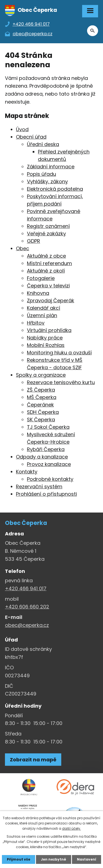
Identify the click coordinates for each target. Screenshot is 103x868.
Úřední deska (43, 144)
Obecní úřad (31, 137)
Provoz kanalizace (49, 464)
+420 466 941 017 (26, 588)
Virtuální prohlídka (49, 330)
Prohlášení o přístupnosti (46, 494)
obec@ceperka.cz (27, 625)
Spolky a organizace (41, 375)
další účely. (72, 828)
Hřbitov (36, 323)
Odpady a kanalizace (42, 457)
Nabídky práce (45, 338)
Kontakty (27, 472)
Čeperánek (40, 405)
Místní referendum (49, 263)
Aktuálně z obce (46, 256)
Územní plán (42, 315)
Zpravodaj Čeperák (51, 300)
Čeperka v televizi (48, 286)
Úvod (22, 129)
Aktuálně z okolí (46, 271)
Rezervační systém (39, 486)
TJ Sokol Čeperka (48, 427)
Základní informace (51, 167)
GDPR (34, 241)
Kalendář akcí (44, 308)
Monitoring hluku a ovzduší (59, 353)
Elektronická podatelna (55, 189)
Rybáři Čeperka (46, 449)
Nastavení (87, 859)
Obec (23, 248)
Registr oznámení (48, 226)
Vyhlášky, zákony (47, 181)
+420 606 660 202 (27, 607)
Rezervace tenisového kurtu (61, 382)
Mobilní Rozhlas (46, 345)
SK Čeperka (41, 420)
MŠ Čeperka (42, 397)
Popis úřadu (41, 174)
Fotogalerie (41, 278)
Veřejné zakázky (46, 234)
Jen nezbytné (54, 859)
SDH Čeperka (43, 412)
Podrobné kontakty (50, 479)
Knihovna (38, 293)
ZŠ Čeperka (41, 390)
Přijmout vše (19, 859)
